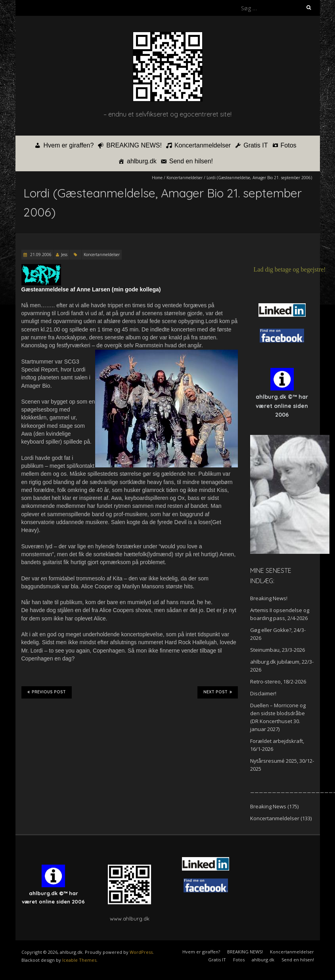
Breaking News (268, 806)
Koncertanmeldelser (203, 145)
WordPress (141, 952)
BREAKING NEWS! (134, 145)
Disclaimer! (263, 693)
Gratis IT (256, 145)
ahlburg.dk (142, 161)
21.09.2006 (40, 255)
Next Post (218, 692)
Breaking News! (269, 598)
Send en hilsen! (191, 161)
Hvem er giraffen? (68, 145)
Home (157, 178)
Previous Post (47, 692)
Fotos (289, 145)
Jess (64, 255)
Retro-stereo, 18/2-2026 (278, 681)
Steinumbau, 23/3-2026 (278, 650)
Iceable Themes (79, 960)
